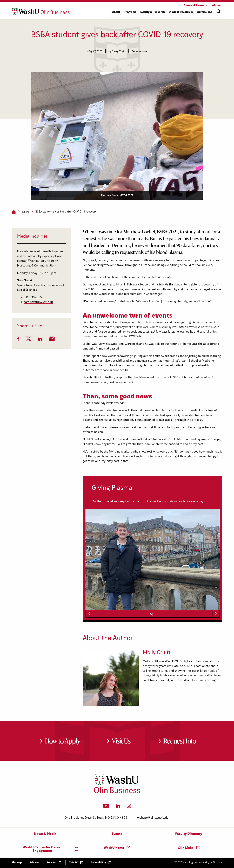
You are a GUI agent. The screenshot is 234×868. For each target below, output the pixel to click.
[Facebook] (18, 340)
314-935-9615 (33, 298)
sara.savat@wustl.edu (38, 302)
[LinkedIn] (40, 340)
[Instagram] (129, 807)
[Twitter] (29, 340)
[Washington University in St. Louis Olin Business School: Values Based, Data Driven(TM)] (117, 792)
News (26, 212)
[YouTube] (106, 807)
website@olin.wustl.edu (153, 818)
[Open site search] (219, 11)
